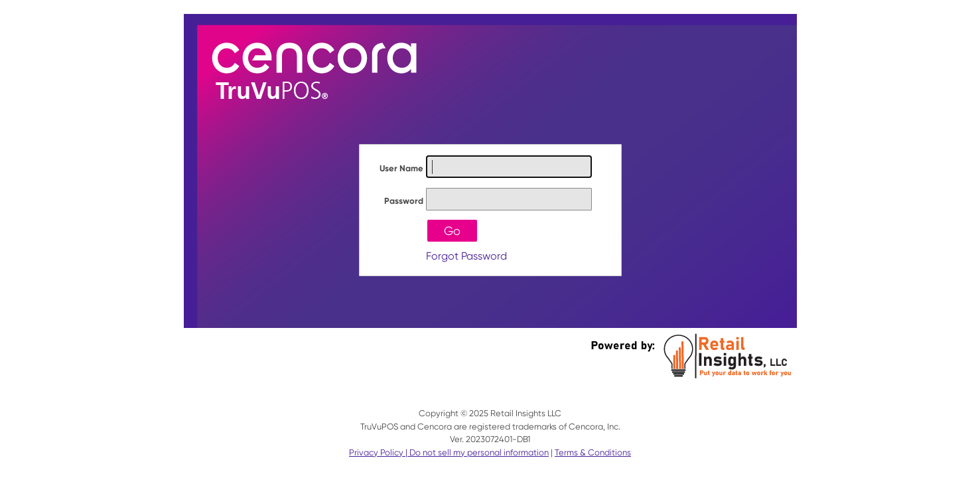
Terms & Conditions (593, 452)
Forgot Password (466, 256)
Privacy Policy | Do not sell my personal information (449, 452)
